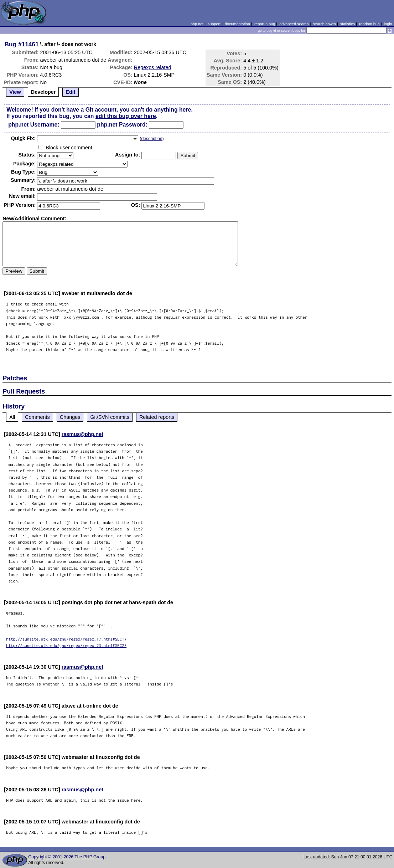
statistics (348, 24)
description (152, 139)
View (15, 92)
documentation (237, 24)
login (388, 24)
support (214, 24)
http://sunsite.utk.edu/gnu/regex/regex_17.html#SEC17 (66, 639)
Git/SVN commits (110, 417)
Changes (70, 417)
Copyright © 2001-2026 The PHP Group (67, 857)
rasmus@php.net (82, 434)
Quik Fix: (24, 138)
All (12, 417)
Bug (11, 44)
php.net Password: (122, 125)
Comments (37, 417)
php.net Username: (34, 125)
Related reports (157, 417)
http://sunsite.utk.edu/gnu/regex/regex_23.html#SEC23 (66, 645)
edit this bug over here (126, 116)
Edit (70, 92)
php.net (197, 24)
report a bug (265, 24)
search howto (324, 24)
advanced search (294, 24)
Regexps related (153, 67)
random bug (369, 24)
